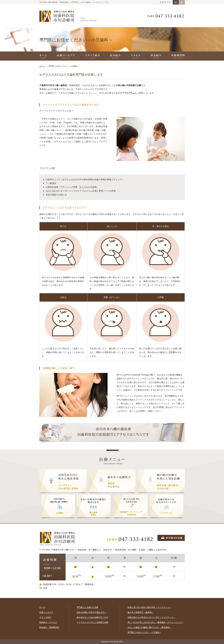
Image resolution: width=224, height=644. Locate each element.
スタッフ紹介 (45, 617)
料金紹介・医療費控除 (49, 627)
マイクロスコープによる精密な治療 (92, 622)
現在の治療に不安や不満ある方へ (91, 612)
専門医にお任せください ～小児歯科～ (145, 632)
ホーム (42, 66)
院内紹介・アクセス (48, 622)
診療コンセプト (46, 612)
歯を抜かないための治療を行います (92, 617)
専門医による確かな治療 (87, 607)
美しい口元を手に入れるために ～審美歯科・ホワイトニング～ (155, 622)
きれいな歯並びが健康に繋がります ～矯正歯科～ (149, 627)
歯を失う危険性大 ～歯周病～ (141, 612)
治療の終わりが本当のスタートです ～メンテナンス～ (151, 617)
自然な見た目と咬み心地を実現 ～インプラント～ (149, 607)
